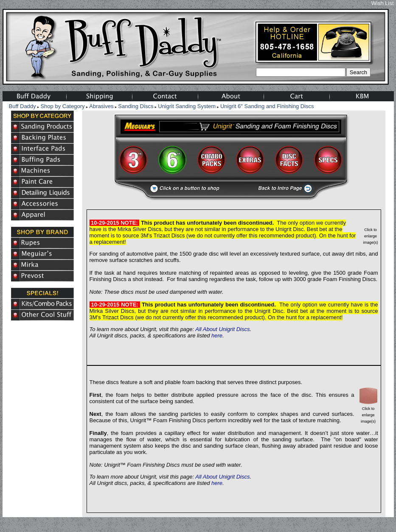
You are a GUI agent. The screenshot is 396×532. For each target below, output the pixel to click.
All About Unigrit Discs (222, 329)
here (217, 336)
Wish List (383, 3)
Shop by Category (62, 106)
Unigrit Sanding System (187, 106)
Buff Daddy (22, 106)
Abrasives (101, 106)
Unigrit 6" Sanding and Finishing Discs (267, 106)
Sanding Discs (136, 106)
